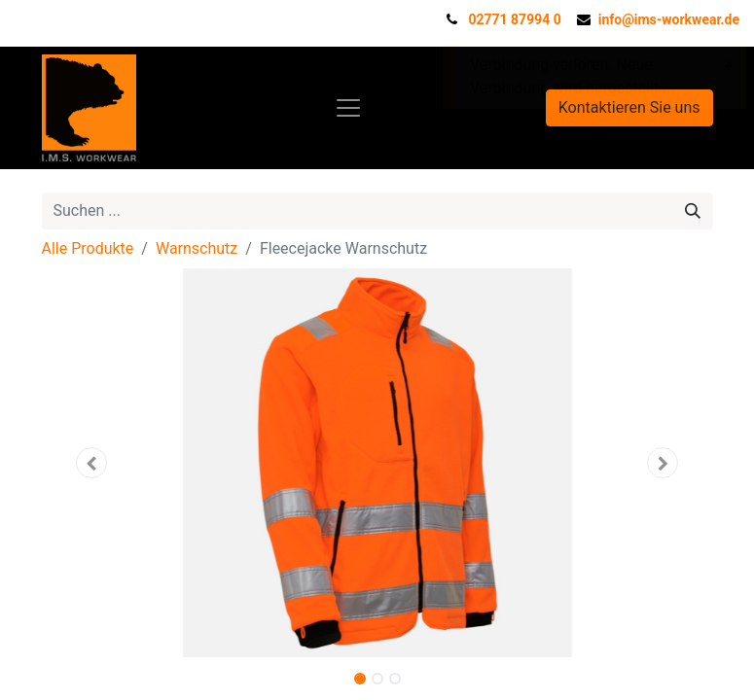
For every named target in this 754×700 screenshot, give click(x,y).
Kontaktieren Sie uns (629, 107)
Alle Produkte (88, 248)
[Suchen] (693, 211)
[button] (92, 463)
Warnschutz (197, 248)
